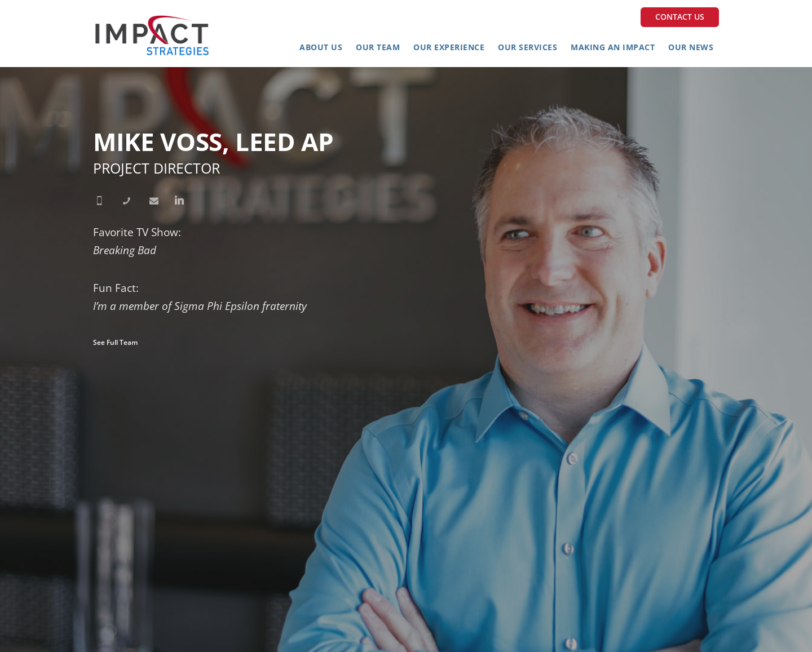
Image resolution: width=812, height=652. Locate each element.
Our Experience (449, 47)
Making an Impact (613, 47)
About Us (321, 47)
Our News (691, 47)
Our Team (378, 47)
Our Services (528, 47)
